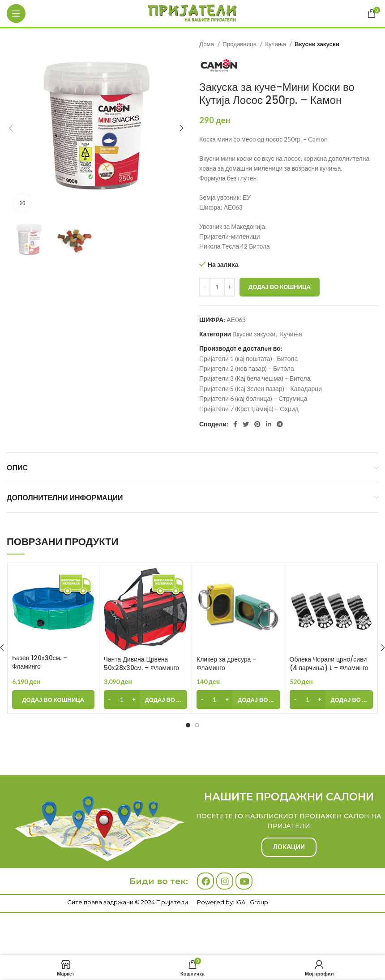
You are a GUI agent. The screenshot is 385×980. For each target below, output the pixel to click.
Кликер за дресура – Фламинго (227, 664)
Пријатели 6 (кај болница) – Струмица (253, 398)
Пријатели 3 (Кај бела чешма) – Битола (255, 378)
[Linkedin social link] (269, 424)
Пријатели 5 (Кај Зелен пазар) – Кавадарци (261, 389)
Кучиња (276, 44)
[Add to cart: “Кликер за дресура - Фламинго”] (238, 700)
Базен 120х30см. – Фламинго (40, 662)
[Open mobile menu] (16, 13)
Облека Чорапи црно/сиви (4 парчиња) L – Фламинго (329, 664)
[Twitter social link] (246, 424)
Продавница (240, 44)
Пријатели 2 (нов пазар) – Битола (247, 368)
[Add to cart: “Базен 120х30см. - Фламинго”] (53, 700)
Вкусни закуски (317, 44)
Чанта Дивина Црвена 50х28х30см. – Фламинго (142, 664)
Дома (207, 44)
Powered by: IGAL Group (233, 902)
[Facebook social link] (235, 424)
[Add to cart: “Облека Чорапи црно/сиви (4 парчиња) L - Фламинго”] (332, 700)
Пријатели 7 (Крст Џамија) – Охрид (249, 409)
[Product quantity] (217, 287)
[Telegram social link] (280, 424)
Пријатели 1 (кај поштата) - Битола (248, 359)
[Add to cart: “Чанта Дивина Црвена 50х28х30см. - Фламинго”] (146, 700)
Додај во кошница (280, 287)
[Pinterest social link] (257, 424)
